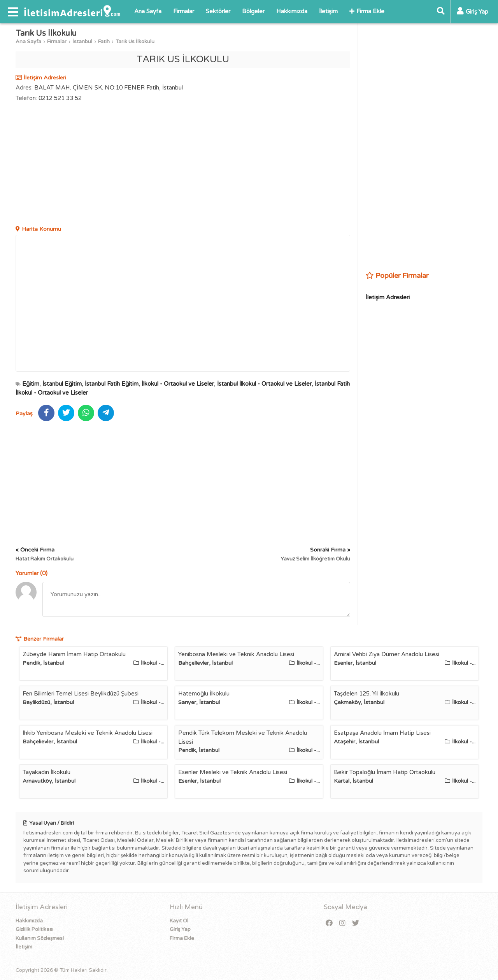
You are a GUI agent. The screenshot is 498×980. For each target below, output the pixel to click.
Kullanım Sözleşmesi (40, 938)
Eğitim (31, 384)
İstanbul (82, 42)
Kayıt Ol (179, 921)
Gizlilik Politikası (34, 929)
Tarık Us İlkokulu (135, 42)
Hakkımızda (292, 11)
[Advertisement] (183, 165)
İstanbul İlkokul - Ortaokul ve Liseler (264, 384)
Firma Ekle (367, 11)
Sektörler (218, 11)
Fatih (104, 42)
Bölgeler (253, 11)
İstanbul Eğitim (62, 384)
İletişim (328, 11)
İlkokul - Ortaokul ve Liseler (178, 384)
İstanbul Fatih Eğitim (112, 384)
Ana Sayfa (148, 11)
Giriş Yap (180, 929)
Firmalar (184, 11)
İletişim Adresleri (388, 297)
